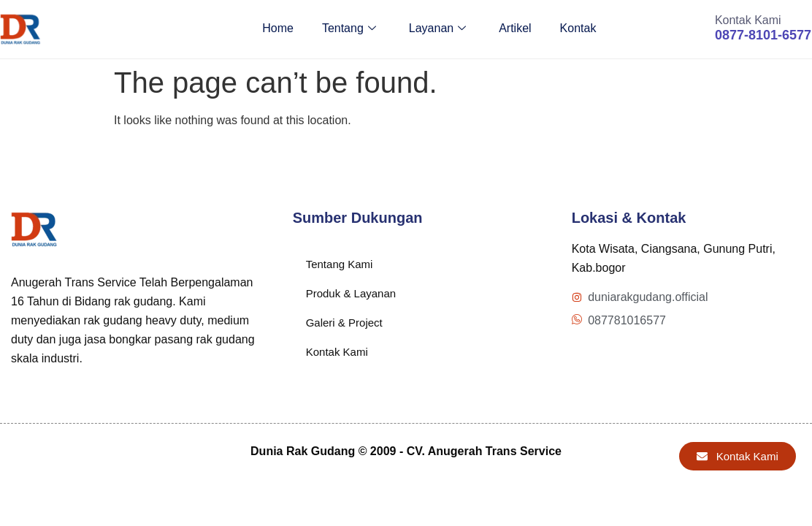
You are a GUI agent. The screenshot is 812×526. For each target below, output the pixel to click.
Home (274, 29)
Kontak (577, 29)
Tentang (345, 29)
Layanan (434, 29)
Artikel (513, 29)
